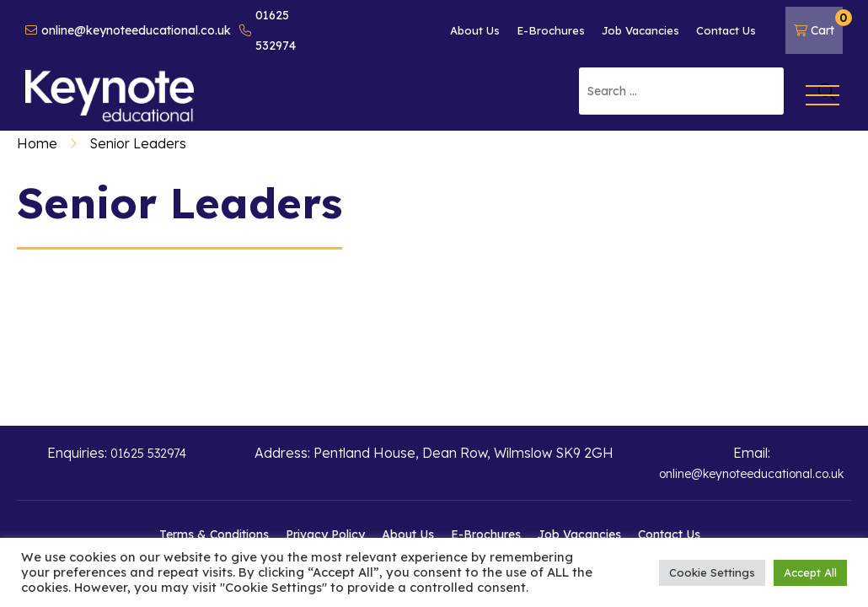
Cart (818, 24)
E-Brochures (551, 30)
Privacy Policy (325, 534)
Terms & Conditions (214, 534)
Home (37, 143)
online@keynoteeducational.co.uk (128, 30)
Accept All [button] (810, 572)
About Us (475, 30)
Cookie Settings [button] (712, 572)
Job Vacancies (640, 30)
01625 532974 (268, 30)
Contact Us (726, 30)
